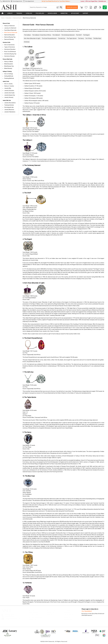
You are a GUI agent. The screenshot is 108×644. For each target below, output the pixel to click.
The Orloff (79, 35)
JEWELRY (10, 13)
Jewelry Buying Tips (9, 95)
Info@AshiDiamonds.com (13, 618)
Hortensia (27, 42)
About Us (32, 610)
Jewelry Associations (9, 103)
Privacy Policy (51, 614)
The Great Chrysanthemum (49, 38)
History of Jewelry (9, 86)
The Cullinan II (56, 35)
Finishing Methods (9, 78)
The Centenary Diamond (68, 35)
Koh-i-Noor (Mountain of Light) (32, 38)
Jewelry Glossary (8, 97)
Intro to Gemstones (9, 45)
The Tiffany (89, 38)
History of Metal (8, 62)
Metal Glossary (8, 68)
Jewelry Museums (9, 110)
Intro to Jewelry (8, 84)
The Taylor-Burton (72, 38)
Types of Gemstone (9, 47)
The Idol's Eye (62, 38)
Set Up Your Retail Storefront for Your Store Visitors (56, 1)
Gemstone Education (9, 49)
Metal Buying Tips (9, 66)
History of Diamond (9, 26)
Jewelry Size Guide (9, 93)
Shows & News (68, 619)
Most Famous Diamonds (10, 33)
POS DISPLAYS (40, 13)
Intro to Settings (8, 74)
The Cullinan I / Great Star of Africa (42, 35)
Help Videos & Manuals (36, 617)
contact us (32, 619)
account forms (34, 614)
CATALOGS (29, 13)
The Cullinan (27, 35)
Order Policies (51, 610)
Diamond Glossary (9, 39)
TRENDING (19, 13)
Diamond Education (9, 35)
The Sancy (81, 38)
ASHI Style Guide (34, 612)
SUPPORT (85, 13)
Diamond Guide (17, 18)
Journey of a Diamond (10, 28)
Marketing (67, 612)
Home (3, 18)
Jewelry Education (9, 91)
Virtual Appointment (16, 1)
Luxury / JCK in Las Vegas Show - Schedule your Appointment (93, 1)
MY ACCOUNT (75, 13)
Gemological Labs (8, 107)
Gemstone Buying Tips (10, 54)
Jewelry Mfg (7, 88)
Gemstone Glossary (9, 56)
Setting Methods (8, 76)
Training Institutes (9, 105)
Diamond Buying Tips (9, 37)
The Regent (86, 35)
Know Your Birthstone (10, 52)
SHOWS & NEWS (52, 13)
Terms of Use (50, 612)
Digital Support (69, 614)
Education (9, 18)
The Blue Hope (97, 38)
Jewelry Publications (9, 112)
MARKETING (64, 13)
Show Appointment (29, 1)
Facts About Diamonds (10, 30)
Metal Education (8, 64)
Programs (67, 610)
